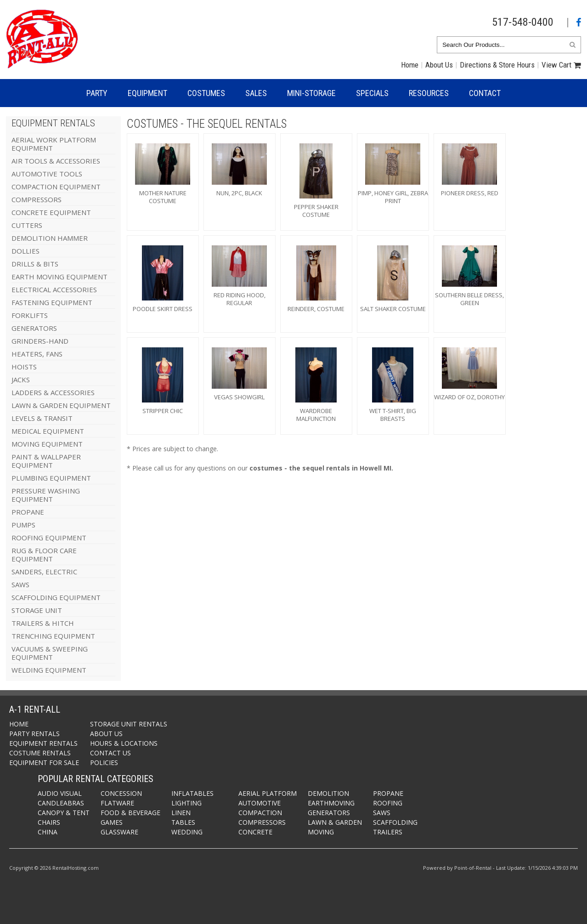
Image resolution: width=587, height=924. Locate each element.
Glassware (119, 832)
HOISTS (24, 367)
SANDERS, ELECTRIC (44, 572)
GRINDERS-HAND (40, 341)
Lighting (186, 803)
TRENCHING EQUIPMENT (53, 636)
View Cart (556, 65)
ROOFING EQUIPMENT (49, 538)
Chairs (49, 822)
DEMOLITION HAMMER (50, 238)
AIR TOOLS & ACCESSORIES (56, 161)
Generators (329, 813)
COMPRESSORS (37, 199)
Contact (485, 93)
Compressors (262, 822)
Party (97, 93)
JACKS (21, 380)
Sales (256, 93)
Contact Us (110, 753)
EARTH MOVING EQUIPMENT (59, 277)
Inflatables (192, 793)
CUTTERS (27, 225)
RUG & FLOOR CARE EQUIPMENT (44, 555)
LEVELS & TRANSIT (42, 418)
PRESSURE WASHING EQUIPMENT (46, 495)
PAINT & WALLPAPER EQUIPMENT (46, 461)
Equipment (147, 93)
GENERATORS (34, 328)
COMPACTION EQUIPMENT (56, 187)
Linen (181, 813)
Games (112, 822)
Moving (321, 832)
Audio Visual (60, 793)
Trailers (388, 832)
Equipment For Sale (44, 762)
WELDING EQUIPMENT (49, 670)
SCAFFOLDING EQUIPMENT (56, 597)
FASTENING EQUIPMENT (52, 302)
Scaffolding (395, 822)
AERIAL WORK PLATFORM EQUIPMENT (54, 144)
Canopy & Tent (64, 813)
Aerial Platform (268, 793)
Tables (183, 822)
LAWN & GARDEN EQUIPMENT (61, 405)
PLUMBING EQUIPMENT (51, 478)
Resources (429, 93)
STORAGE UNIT (37, 610)
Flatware (117, 803)
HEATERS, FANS (37, 354)
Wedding (187, 832)
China (48, 832)
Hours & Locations (124, 743)
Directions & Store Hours (497, 65)
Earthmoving (331, 803)
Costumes (206, 93)
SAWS (20, 584)
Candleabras (61, 803)
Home (410, 65)
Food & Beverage (130, 813)
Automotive (260, 803)
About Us (439, 65)
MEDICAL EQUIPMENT (48, 431)
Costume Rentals (40, 753)
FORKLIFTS (30, 315)
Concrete (255, 832)
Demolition (328, 793)
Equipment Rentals (43, 743)
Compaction (260, 813)
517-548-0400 (523, 22)
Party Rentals (34, 734)
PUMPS (23, 525)
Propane (388, 793)
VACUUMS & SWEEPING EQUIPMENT (50, 653)
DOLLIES (25, 251)
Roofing (388, 803)
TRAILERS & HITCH (43, 623)
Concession (121, 793)
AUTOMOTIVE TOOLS (47, 174)
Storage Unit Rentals (129, 724)
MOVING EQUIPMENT (47, 444)
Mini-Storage (311, 93)
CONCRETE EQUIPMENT (51, 212)
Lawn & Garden (335, 822)
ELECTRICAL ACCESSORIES (54, 289)
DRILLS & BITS (35, 264)
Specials (372, 93)
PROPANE (28, 512)
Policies (104, 762)
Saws (382, 813)
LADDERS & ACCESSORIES (53, 392)
